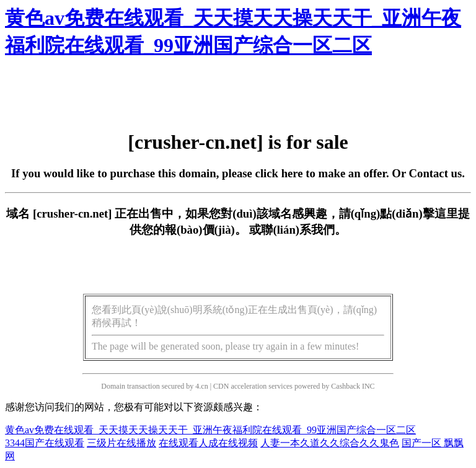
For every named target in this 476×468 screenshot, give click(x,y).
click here (279, 173)
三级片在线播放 (121, 443)
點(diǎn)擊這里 (419, 214)
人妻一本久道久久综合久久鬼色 (330, 443)
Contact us (436, 173)
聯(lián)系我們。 (304, 230)
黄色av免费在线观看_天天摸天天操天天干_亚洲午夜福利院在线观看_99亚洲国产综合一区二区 (210, 430)
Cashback (346, 386)
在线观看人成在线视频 (208, 443)
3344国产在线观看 (45, 443)
